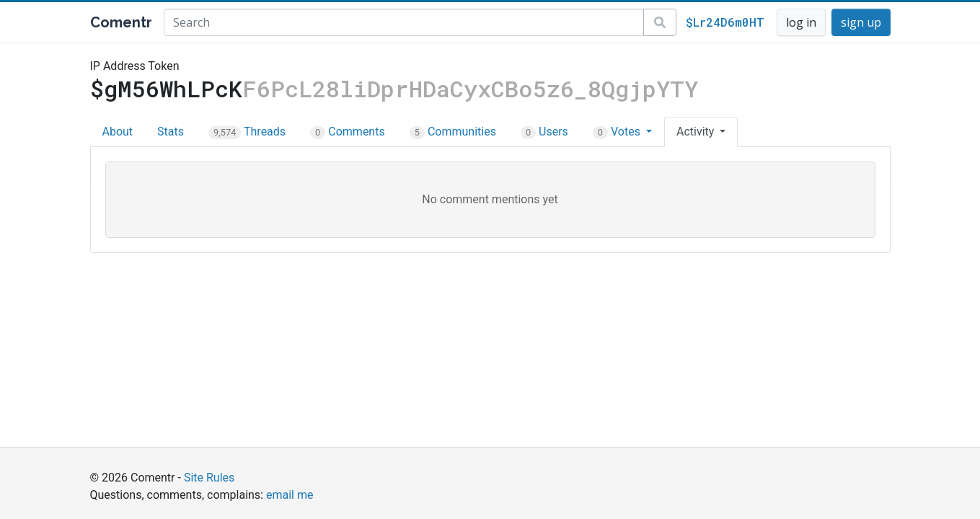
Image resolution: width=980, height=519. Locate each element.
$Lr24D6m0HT (725, 22)
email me (290, 495)
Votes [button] (618, 132)
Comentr (121, 22)
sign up (861, 22)
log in (801, 22)
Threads (247, 132)
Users (544, 132)
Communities (453, 132)
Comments (348, 132)
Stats (171, 132)
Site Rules (209, 478)
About (118, 132)
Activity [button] (697, 132)
